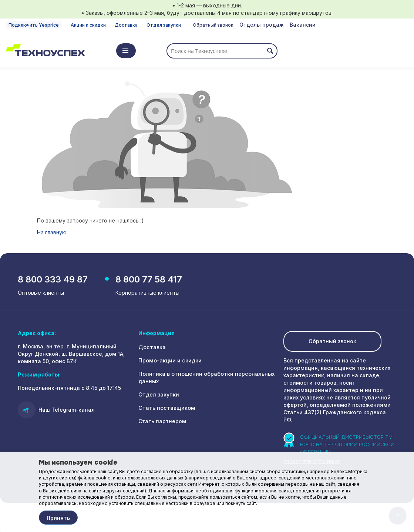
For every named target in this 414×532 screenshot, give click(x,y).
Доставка (126, 25)
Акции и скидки (88, 25)
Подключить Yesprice (34, 25)
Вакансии (303, 25)
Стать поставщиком (166, 409)
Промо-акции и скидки (169, 362)
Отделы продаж (262, 25)
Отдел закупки (164, 25)
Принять (58, 518)
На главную (52, 232)
